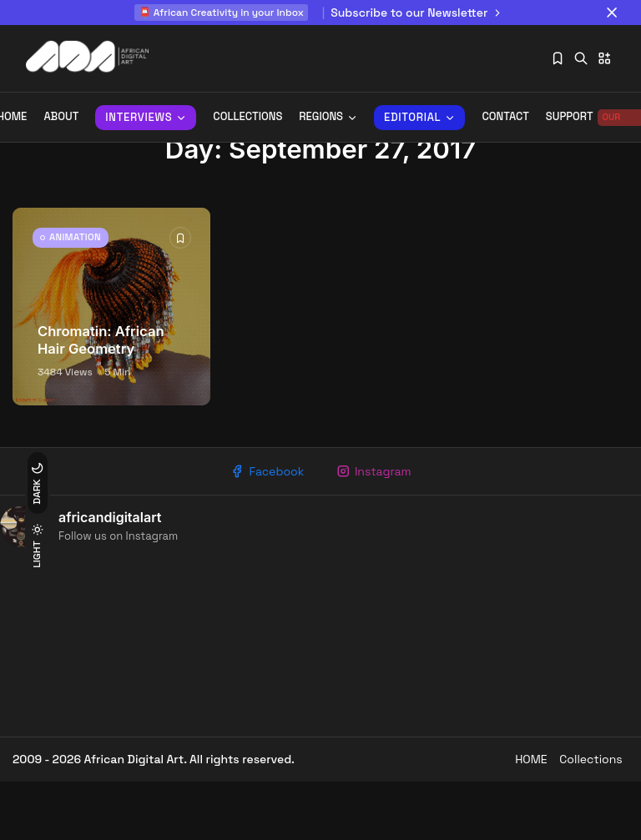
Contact (505, 117)
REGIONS (328, 117)
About (61, 117)
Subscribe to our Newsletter (419, 13)
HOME (512, 817)
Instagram (379, 524)
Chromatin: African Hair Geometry (101, 391)
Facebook (262, 524)
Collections (247, 117)
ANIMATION (84, 295)
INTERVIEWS (146, 117)
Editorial (419, 117)
